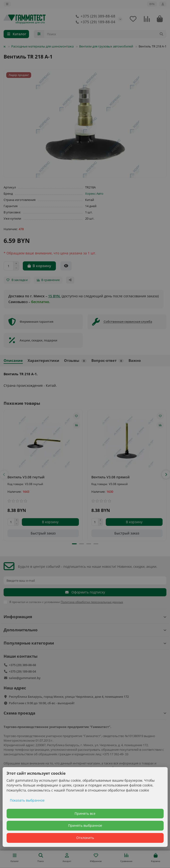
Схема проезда (85, 713)
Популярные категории (85, 643)
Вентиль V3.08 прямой (110, 477)
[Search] (105, 34)
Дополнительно (85, 630)
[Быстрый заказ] (66, 266)
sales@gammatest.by (25, 678)
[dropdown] (7, 4)
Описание (13, 361)
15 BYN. (54, 296)
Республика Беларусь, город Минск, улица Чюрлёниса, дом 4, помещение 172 (69, 697)
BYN (152, 4)
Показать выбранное (27, 800)
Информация (85, 617)
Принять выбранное (85, 825)
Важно (135, 361)
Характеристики (43, 361)
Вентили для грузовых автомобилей (106, 46)
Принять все (85, 813)
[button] (4, 475)
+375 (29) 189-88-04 (95, 22)
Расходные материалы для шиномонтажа (42, 46)
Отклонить (85, 838)
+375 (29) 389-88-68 (95, 16)
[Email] (85, 581)
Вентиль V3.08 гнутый (26, 477)
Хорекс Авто (94, 194)
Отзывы (75, 361)
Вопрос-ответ (108, 361)
